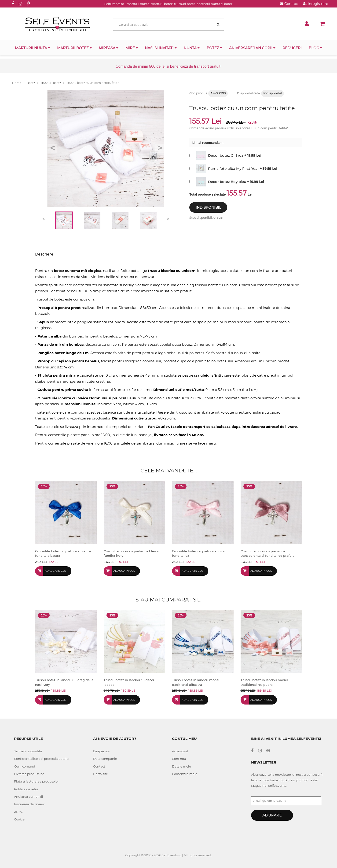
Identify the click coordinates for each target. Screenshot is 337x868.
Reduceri (292, 48)
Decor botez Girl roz (226, 155)
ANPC (18, 812)
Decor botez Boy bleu (227, 182)
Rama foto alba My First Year (233, 169)
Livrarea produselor (29, 774)
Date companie (105, 759)
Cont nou (179, 759)
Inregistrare (315, 4)
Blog (315, 48)
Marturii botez (74, 48)
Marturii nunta (33, 48)
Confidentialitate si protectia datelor (42, 759)
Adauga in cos (56, 571)
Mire (132, 48)
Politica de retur (26, 789)
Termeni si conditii (28, 751)
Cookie (19, 819)
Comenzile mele (185, 774)
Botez (214, 48)
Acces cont (180, 751)
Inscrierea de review (29, 804)
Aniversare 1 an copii (252, 48)
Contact (289, 4)
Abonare (272, 815)
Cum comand (25, 766)
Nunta (192, 48)
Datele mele (181, 766)
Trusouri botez (52, 83)
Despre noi (101, 751)
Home (18, 83)
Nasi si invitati (161, 48)
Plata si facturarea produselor (36, 781)
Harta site (101, 774)
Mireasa (109, 48)
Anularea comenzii (29, 797)
